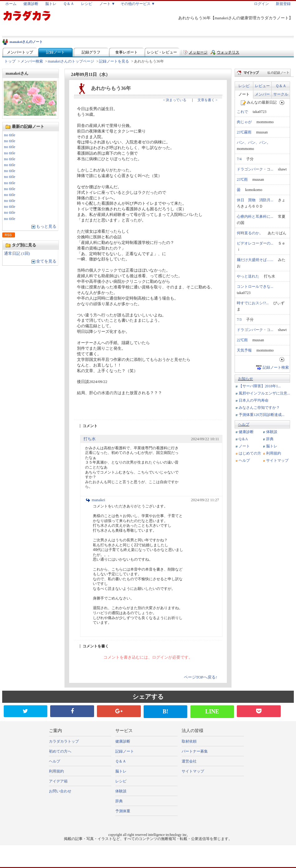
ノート (244, 94)
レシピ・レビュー (162, 52)
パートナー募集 (195, 751)
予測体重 (123, 811)
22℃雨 (242, 340)
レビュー (262, 86)
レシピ (87, 4)
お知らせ (246, 379)
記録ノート (55, 52)
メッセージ (198, 52)
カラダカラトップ (64, 741)
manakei (98, 500)
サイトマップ (277, 460)
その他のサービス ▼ (138, 4)
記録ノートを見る (114, 61)
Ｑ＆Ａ (69, 4)
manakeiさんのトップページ (71, 61)
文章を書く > (208, 100)
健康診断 (31, 4)
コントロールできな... (255, 287)
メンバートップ (20, 52)
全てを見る (46, 261)
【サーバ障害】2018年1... (260, 386)
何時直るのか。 (250, 233)
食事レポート (127, 52)
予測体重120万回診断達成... (262, 415)
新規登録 (283, 4)
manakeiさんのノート (26, 42)
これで (242, 112)
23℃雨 (242, 180)
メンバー (262, 94)
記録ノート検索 (276, 367)
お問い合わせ (60, 791)
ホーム (11, 4)
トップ (10, 61)
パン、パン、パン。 (254, 142)
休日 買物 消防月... (255, 200)
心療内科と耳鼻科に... (255, 217)
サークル (281, 94)
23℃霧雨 (244, 132)
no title (10, 135)
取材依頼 (189, 741)
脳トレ (51, 4)
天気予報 (244, 350)
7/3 (239, 320)
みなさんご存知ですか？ (259, 408)
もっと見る (46, 226)
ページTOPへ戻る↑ (201, 677)
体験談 (272, 432)
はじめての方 (250, 453)
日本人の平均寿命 (254, 400)
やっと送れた (248, 276)
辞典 (270, 439)
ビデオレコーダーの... (255, 243)
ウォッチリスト (228, 54)
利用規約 (274, 453)
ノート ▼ (107, 4)
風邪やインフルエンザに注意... (264, 393)
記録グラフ (91, 52)
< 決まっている (175, 100)
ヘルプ (244, 424)
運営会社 (189, 761)
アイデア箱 (58, 781)
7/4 (239, 159)
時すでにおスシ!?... (253, 303)
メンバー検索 (32, 61)
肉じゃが (244, 122)
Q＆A (243, 439)
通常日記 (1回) (17, 254)
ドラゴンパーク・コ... (255, 169)
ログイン (261, 4)
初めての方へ (60, 751)
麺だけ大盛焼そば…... (255, 260)
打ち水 (90, 439)
